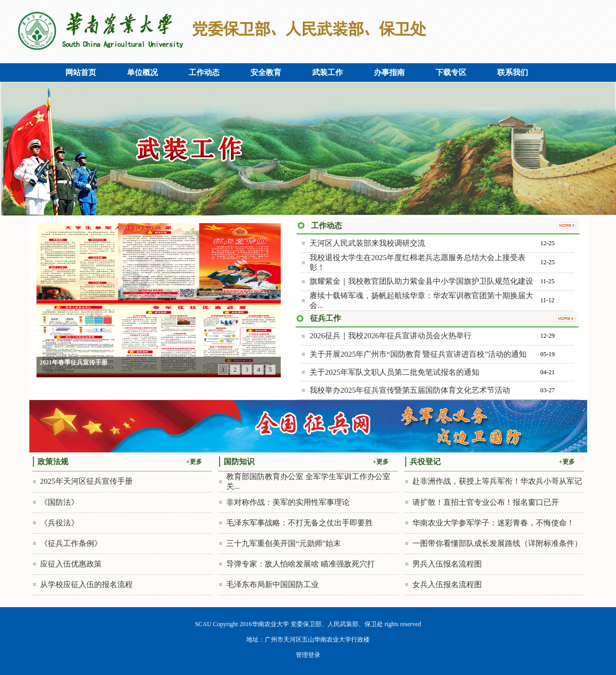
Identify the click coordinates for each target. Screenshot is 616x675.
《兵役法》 (59, 523)
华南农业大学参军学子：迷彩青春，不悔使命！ (493, 523)
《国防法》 (59, 502)
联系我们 (513, 72)
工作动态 (204, 72)
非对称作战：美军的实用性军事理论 (288, 502)
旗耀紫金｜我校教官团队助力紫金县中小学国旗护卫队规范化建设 (421, 281)
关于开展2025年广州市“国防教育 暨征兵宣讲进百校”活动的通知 (418, 354)
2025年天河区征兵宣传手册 (86, 481)
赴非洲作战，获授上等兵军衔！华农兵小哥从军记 (497, 481)
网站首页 (81, 72)
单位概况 (142, 72)
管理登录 (308, 655)
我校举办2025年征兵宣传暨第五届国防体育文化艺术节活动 (410, 390)
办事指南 (389, 72)
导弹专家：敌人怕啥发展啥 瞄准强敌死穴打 (301, 564)
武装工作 (328, 72)
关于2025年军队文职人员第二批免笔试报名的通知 (394, 372)
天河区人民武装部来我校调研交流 (367, 243)
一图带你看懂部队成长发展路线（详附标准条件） (497, 543)
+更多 (194, 462)
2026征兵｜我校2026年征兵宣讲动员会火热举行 (391, 336)
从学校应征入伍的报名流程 (86, 585)
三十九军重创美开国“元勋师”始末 (284, 543)
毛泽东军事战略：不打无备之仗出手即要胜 (300, 523)
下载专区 (451, 72)
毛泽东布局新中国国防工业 (273, 585)
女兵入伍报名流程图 (447, 585)
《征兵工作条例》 (71, 543)
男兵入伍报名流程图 (447, 564)
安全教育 (266, 72)
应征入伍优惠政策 (71, 564)
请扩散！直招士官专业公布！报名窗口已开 (486, 502)
